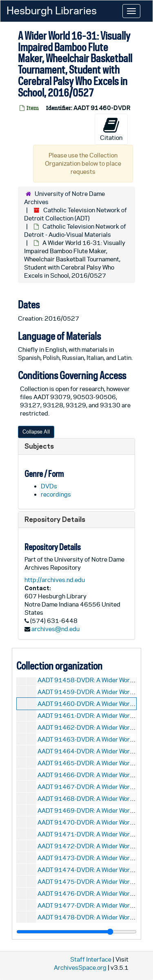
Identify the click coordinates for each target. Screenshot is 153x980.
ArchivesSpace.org (80, 968)
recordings (56, 494)
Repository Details (55, 519)
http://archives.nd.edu (55, 580)
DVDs (49, 486)
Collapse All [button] (36, 432)
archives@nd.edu (55, 629)
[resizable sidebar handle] (76, 932)
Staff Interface (91, 959)
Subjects (39, 446)
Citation (111, 129)
